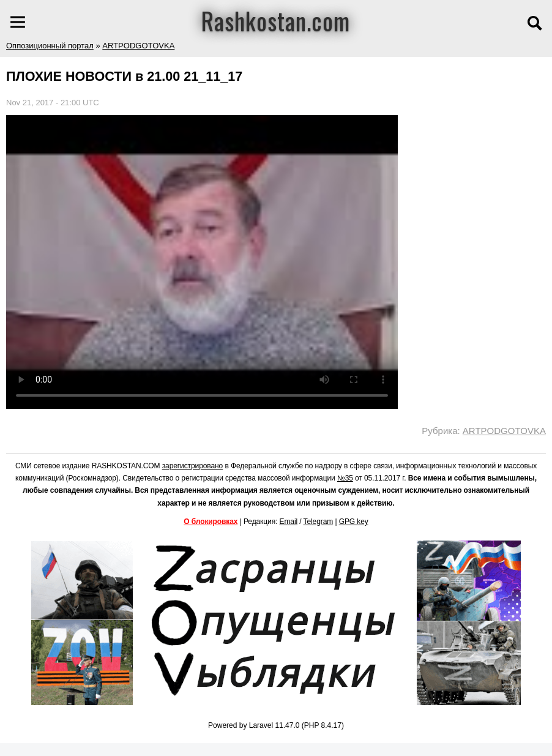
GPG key (354, 522)
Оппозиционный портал (50, 46)
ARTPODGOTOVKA (138, 46)
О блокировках (211, 522)
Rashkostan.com (276, 20)
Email (289, 522)
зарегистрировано (193, 466)
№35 (345, 478)
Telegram (319, 522)
